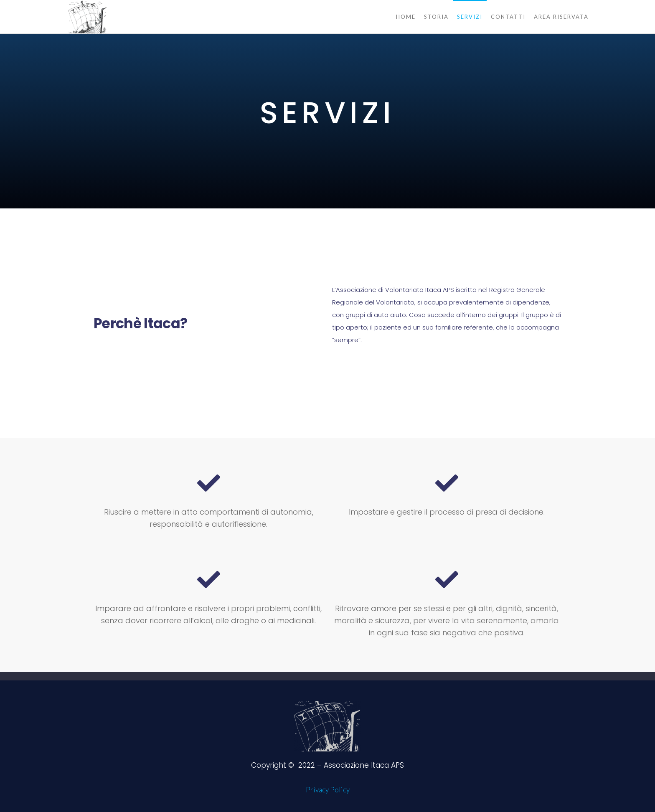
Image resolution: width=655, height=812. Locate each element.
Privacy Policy (328, 790)
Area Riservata (561, 17)
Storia (436, 17)
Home (406, 17)
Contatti (508, 17)
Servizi (470, 17)
